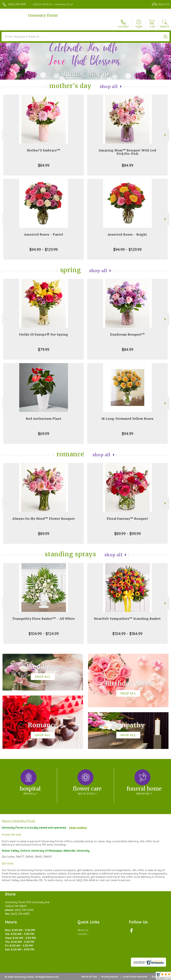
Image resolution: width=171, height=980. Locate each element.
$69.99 (44, 434)
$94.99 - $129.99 (44, 249)
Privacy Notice (110, 977)
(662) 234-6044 (17, 4)
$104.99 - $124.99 (44, 634)
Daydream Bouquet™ (127, 334)
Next (166, 135)
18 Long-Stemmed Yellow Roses (127, 419)
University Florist (43, 15)
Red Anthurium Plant (44, 419)
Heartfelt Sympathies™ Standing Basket (127, 619)
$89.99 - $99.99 (127, 534)
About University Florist (18, 821)
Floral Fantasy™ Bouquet (127, 519)
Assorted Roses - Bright (127, 234)
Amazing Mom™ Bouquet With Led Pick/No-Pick (127, 152)
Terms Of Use (89, 977)
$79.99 (44, 349)
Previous (5, 135)
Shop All (109, 87)
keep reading (78, 828)
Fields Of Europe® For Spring (44, 334)
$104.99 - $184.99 (127, 634)
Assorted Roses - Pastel (44, 234)
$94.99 (127, 434)
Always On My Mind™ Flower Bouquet (44, 519)
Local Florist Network (135, 977)
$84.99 (44, 165)
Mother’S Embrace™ (44, 150)
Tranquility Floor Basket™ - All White (44, 619)
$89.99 (44, 534)
